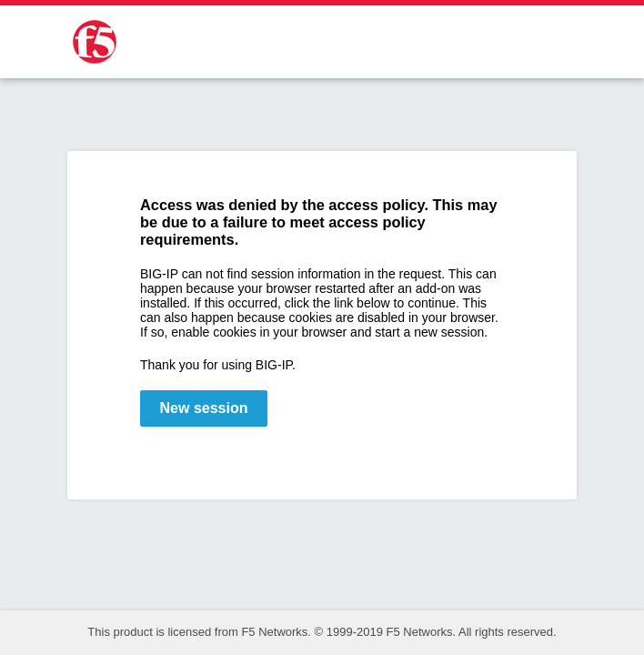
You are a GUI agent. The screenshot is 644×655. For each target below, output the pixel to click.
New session (204, 408)
